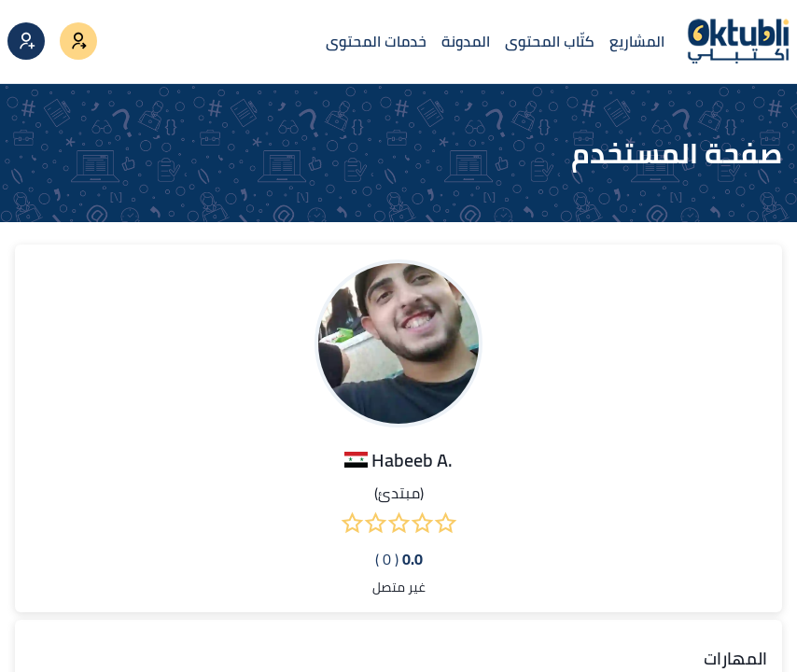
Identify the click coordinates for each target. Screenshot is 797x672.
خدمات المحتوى (376, 41)
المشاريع (637, 41)
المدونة (466, 41)
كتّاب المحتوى (550, 41)
